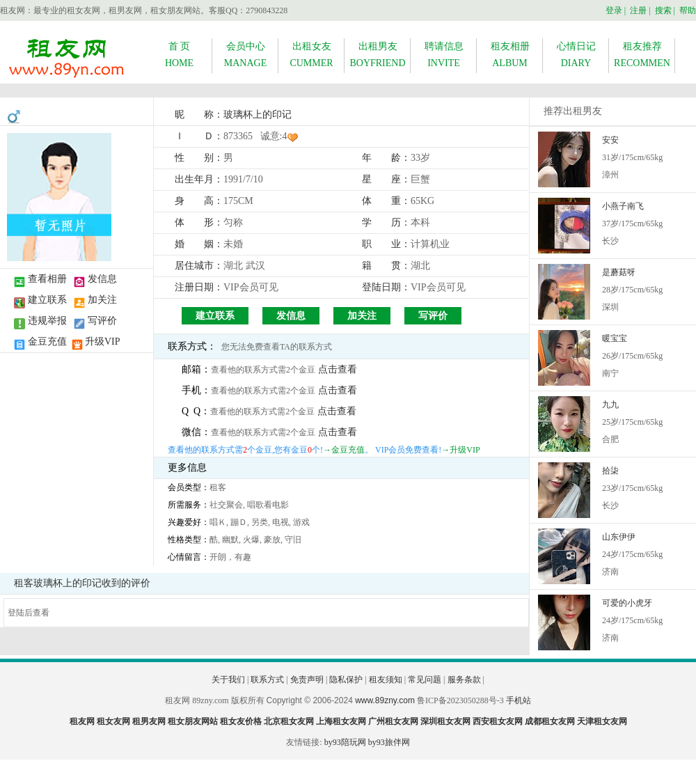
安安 (610, 140)
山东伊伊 (619, 537)
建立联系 (47, 300)
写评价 (102, 321)
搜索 (663, 10)
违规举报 (47, 321)
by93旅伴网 (389, 742)
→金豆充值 (344, 450)
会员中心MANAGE (245, 55)
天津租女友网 (602, 721)
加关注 (102, 300)
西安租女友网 (498, 721)
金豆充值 (47, 342)
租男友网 (149, 721)
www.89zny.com (385, 700)
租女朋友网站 (193, 721)
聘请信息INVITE (444, 55)
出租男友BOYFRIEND (377, 55)
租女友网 (113, 721)
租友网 (82, 721)
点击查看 (338, 369)
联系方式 (267, 680)
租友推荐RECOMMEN (642, 55)
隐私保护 (346, 680)
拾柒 (610, 471)
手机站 (519, 700)
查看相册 (47, 279)
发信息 (102, 279)
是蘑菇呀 (619, 272)
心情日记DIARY (576, 55)
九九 (610, 405)
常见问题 (425, 680)
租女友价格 (241, 721)
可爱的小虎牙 (627, 603)
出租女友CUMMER (311, 55)
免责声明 (307, 680)
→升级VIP (460, 450)
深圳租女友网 (445, 721)
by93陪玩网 (345, 742)
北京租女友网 (289, 721)
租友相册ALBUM (510, 55)
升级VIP (103, 342)
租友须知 (386, 680)
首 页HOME (179, 55)
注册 (638, 10)
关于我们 (228, 680)
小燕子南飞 (623, 206)
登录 (614, 10)
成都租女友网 (550, 721)
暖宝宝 (615, 338)
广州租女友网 (393, 721)
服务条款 (464, 680)
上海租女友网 (341, 721)
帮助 (688, 10)
